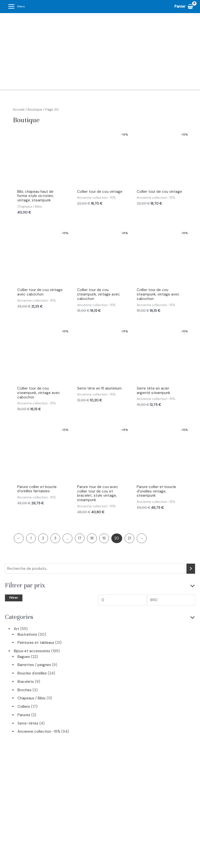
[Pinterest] (110, 846)
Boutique (35, 109)
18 (92, 538)
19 (104, 538)
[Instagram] (90, 846)
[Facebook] (100, 846)
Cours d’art (89, 822)
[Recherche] (191, 569)
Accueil (19, 109)
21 (129, 538)
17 (80, 538)
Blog (137, 822)
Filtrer (14, 598)
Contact (155, 822)
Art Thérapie (116, 822)
